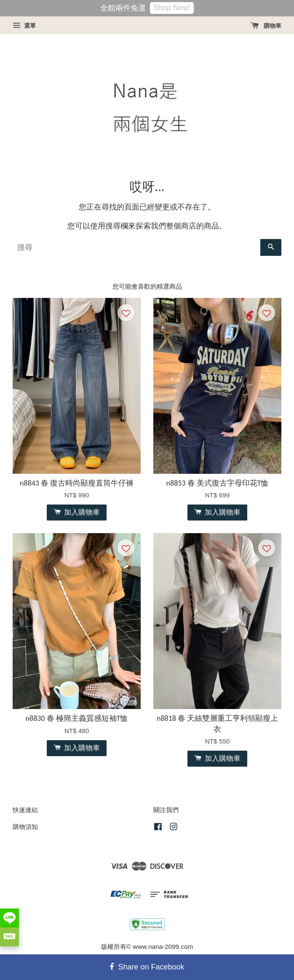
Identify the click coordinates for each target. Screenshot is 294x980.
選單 (24, 26)
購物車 (266, 26)
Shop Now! (172, 8)
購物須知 (25, 827)
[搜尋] (136, 247)
